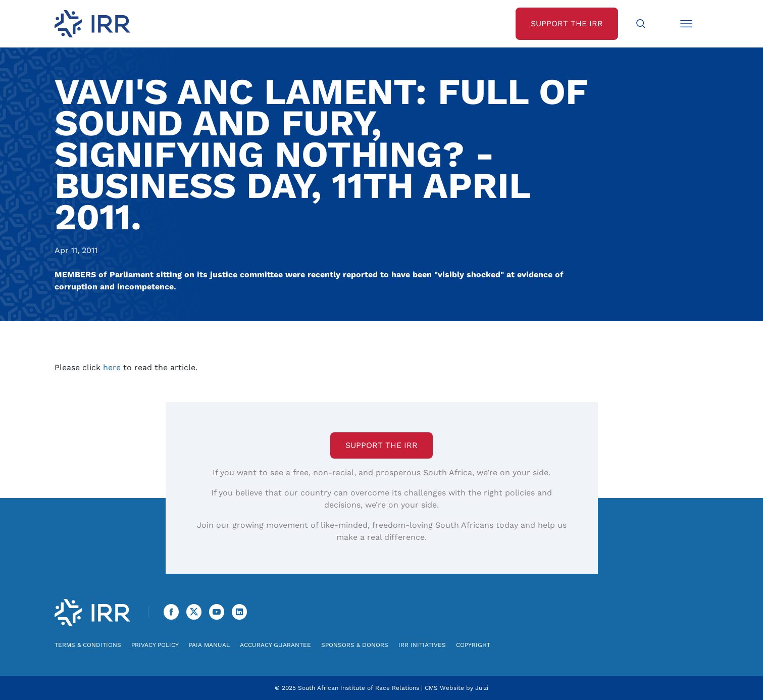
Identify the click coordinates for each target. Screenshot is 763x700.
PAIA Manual (209, 645)
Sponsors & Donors (355, 645)
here (112, 367)
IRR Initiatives (422, 645)
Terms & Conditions (88, 645)
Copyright (473, 645)
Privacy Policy (155, 645)
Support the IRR (381, 445)
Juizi (482, 688)
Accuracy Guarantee (275, 645)
